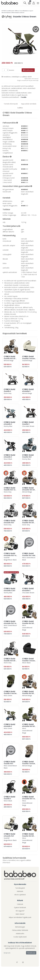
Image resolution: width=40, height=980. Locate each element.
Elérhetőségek (20, 927)
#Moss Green (19, 11)
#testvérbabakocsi (7, 12)
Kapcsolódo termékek (29, 104)
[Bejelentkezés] (34, 3)
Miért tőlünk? (20, 914)
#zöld (23, 12)
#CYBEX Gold (5, 11)
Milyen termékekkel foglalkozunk (20, 917)
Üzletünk (20, 904)
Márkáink (20, 891)
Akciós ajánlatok (20, 895)
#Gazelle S (12, 11)
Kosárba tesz (28, 70)
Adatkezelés (20, 933)
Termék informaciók (11, 104)
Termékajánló (20, 888)
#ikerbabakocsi (17, 12)
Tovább (23, 97)
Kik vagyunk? (20, 911)
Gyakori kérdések (20, 907)
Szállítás (20, 108)
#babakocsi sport (28, 11)
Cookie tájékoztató (20, 937)
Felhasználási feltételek (20, 930)
